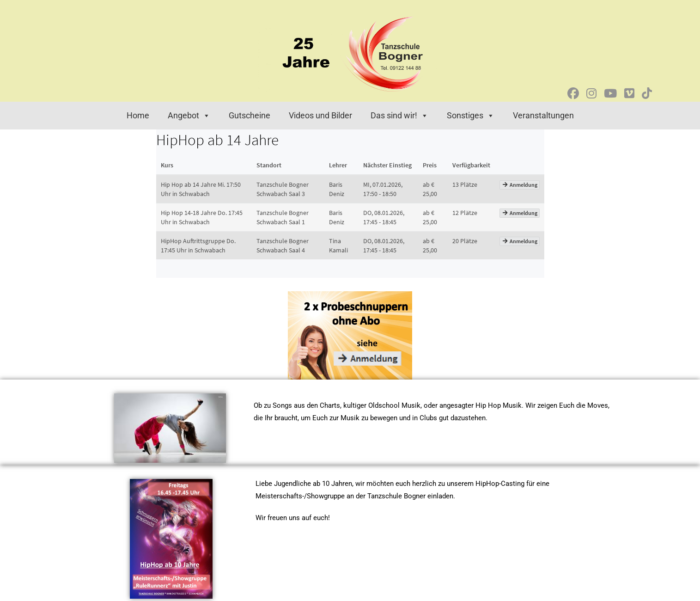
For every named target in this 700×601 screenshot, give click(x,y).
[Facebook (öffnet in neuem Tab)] (573, 94)
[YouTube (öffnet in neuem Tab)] (610, 94)
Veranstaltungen (543, 115)
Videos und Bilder (320, 115)
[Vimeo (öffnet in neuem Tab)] (629, 94)
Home (138, 115)
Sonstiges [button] (471, 116)
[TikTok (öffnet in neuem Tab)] (647, 94)
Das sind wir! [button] (399, 116)
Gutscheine (250, 115)
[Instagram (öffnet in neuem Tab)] (591, 94)
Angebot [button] (189, 116)
